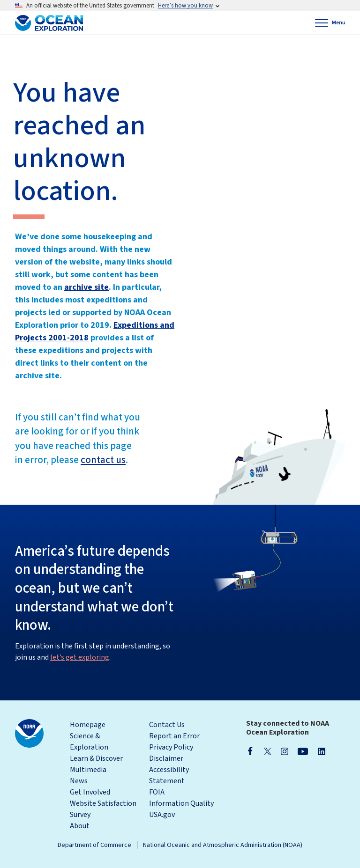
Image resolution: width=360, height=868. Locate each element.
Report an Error (174, 736)
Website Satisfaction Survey (103, 809)
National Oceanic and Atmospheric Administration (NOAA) (223, 845)
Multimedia (88, 770)
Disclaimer (166, 758)
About (80, 826)
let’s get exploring (80, 657)
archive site (86, 287)
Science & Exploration (89, 742)
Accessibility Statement (169, 775)
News (79, 781)
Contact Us (167, 725)
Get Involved (90, 792)
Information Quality (181, 803)
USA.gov (162, 815)
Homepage (88, 725)
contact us (103, 460)
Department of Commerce (94, 845)
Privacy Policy (171, 747)
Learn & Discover (96, 758)
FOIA (157, 792)
